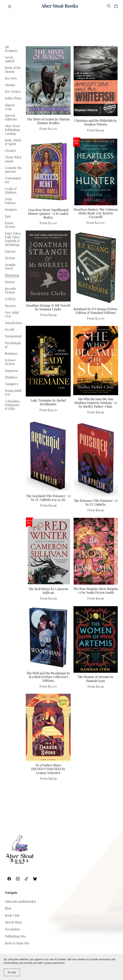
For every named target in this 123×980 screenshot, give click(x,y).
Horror (10, 282)
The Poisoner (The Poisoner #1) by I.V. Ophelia (96, 503)
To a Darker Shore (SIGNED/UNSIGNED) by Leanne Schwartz (48, 769)
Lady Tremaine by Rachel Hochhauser (48, 403)
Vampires (11, 384)
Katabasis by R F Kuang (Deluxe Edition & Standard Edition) (96, 311)
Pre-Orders (13, 92)
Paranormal (13, 337)
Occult (10, 330)
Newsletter (12, 930)
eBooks (10, 85)
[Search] (109, 6)
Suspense (11, 371)
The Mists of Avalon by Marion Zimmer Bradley (48, 121)
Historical (12, 276)
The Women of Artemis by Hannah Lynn (96, 679)
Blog (8, 909)
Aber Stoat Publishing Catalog (12, 130)
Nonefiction (13, 323)
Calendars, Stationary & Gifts (12, 405)
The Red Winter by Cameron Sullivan (48, 591)
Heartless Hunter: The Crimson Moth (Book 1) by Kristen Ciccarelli (96, 214)
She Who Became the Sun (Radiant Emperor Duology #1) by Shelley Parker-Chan (96, 403)
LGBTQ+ (11, 299)
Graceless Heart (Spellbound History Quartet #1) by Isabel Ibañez (48, 214)
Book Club (12, 916)
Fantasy (10, 252)
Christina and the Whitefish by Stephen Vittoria (96, 123)
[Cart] (117, 6)
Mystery (11, 306)
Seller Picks (13, 99)
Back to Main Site (17, 944)
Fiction (10, 258)
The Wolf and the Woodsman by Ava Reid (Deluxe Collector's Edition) (48, 677)
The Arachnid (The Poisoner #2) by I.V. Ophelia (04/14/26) (48, 498)
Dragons (11, 210)
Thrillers (11, 378)
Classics (11, 151)
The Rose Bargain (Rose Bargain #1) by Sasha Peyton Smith (96, 591)
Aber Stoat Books (60, 6)
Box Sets (11, 79)
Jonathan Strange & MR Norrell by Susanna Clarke (48, 308)
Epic (8, 217)
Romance (11, 354)
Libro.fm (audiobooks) (20, 902)
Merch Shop (13, 923)
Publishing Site (15, 937)
